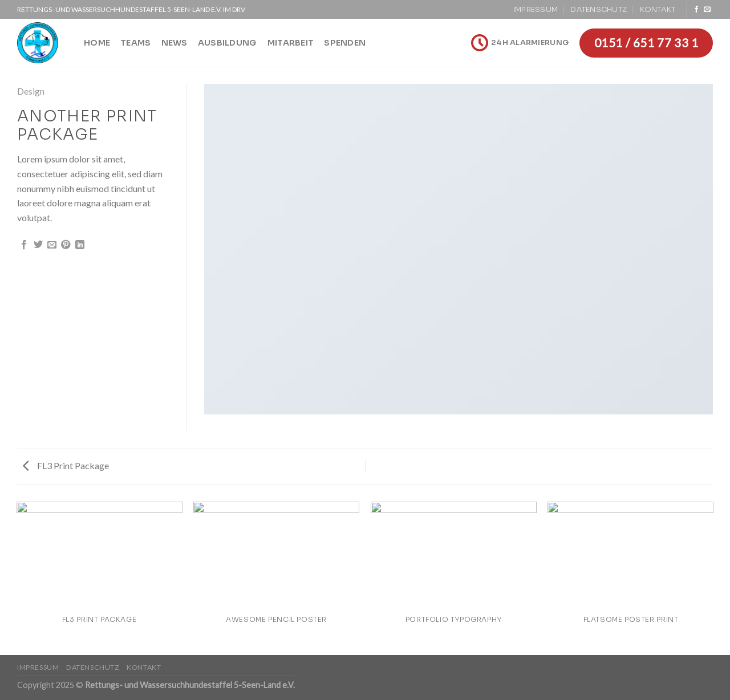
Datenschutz (599, 10)
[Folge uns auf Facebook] (696, 10)
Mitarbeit (291, 43)
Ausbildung (228, 43)
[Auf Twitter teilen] (38, 245)
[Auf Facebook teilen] (24, 245)
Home (97, 43)
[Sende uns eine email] (707, 10)
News (175, 43)
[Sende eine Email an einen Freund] (52, 245)
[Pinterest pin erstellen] (66, 245)
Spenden (345, 43)
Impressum (536, 10)
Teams (135, 43)
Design (31, 91)
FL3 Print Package (66, 465)
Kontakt (658, 10)
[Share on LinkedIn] (80, 245)
